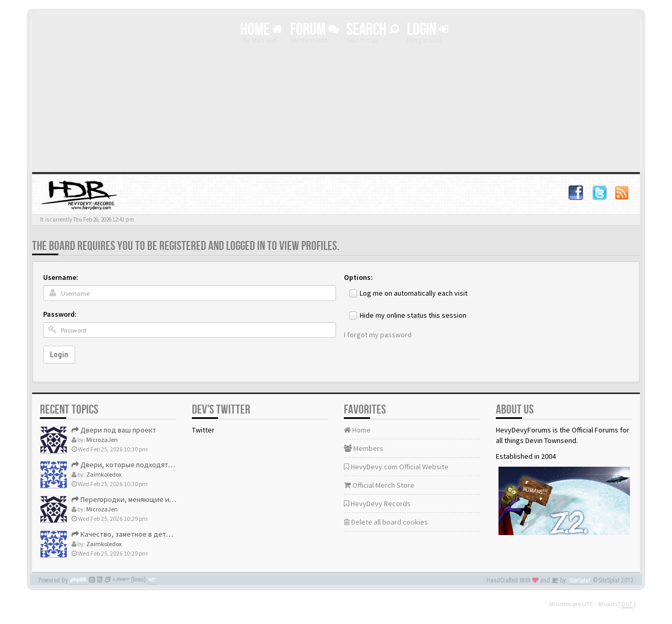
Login (427, 30)
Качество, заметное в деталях (126, 534)
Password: (60, 314)
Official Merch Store (379, 485)
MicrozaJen (102, 440)
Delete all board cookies (386, 522)
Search (373, 30)
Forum (314, 30)
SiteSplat (580, 581)
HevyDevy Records (377, 504)
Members (364, 448)
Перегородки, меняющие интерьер (134, 499)
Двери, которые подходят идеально (137, 465)
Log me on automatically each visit (414, 293)
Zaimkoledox (104, 474)
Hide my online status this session (413, 315)
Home (261, 30)
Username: (61, 277)
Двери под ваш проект (114, 430)
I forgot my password (378, 335)
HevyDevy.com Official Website (396, 467)
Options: (358, 277)
